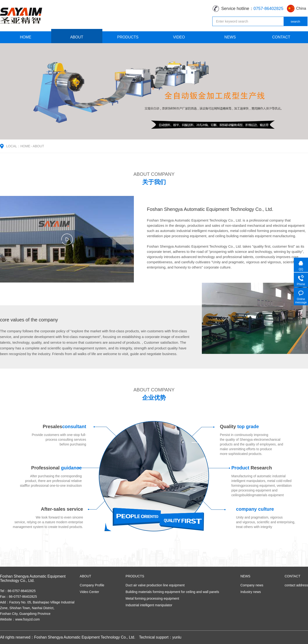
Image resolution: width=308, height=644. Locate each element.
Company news (252, 585)
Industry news (251, 592)
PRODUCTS (128, 37)
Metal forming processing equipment (152, 598)
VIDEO (179, 37)
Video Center (89, 592)
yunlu (177, 637)
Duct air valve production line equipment (155, 585)
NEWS (230, 37)
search (295, 21)
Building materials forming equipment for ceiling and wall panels (172, 592)
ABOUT (77, 37)
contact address (296, 585)
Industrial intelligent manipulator (149, 605)
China (301, 8)
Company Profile (92, 585)
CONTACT (281, 37)
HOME (26, 37)
